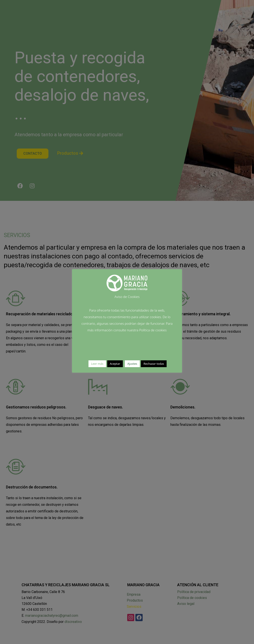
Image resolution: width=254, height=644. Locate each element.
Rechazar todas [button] (154, 364)
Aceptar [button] (115, 364)
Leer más (97, 364)
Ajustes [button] (132, 364)
